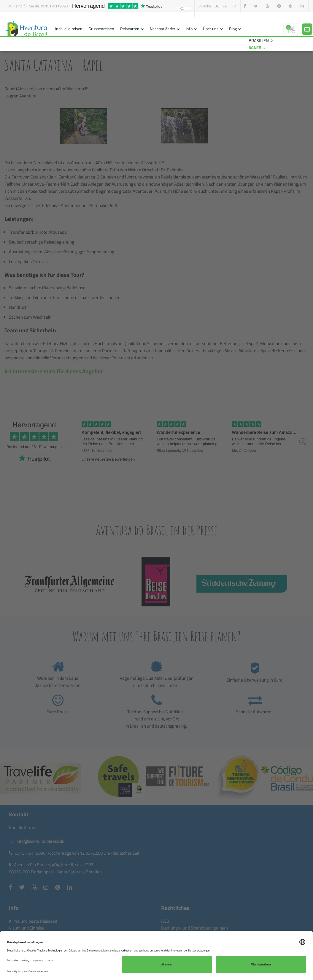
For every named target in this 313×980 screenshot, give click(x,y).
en (225, 6)
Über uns (211, 29)
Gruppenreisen (101, 29)
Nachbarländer (163, 29)
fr (234, 6)
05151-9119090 (54, 6)
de (217, 6)
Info (189, 29)
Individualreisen (69, 29)
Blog (233, 29)
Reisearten (130, 29)
